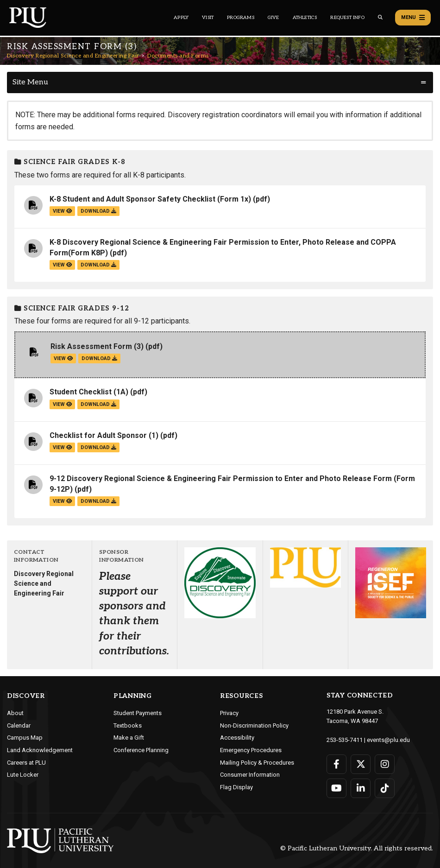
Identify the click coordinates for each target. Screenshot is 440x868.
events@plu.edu (388, 740)
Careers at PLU (26, 763)
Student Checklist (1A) (89, 392)
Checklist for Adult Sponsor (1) (104, 435)
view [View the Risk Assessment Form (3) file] (63, 358)
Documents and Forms (178, 56)
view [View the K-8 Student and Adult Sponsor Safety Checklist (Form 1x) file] (62, 211)
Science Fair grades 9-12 (72, 308)
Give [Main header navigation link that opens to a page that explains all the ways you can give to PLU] (273, 18)
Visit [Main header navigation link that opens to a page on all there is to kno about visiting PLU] (208, 18)
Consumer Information (250, 775)
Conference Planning (141, 750)
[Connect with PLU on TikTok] (385, 788)
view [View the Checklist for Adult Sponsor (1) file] (62, 447)
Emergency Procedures (251, 750)
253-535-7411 (345, 740)
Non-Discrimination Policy (254, 725)
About (15, 713)
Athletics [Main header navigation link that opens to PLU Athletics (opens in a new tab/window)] (305, 18)
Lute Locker (23, 775)
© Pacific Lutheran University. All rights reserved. (357, 849)
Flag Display (236, 787)
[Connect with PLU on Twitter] (361, 764)
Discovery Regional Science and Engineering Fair (73, 56)
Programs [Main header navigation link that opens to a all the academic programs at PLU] (241, 18)
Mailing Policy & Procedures (257, 763)
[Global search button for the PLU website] (380, 17)
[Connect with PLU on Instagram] (385, 764)
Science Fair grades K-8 (70, 162)
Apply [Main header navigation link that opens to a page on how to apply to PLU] (181, 18)
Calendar (19, 725)
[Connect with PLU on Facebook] (336, 764)
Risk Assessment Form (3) (97, 346)
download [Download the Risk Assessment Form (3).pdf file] (99, 358)
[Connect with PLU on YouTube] (336, 788)
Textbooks (128, 725)
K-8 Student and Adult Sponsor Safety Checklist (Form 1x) (150, 199)
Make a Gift (129, 738)
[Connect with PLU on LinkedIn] (361, 788)
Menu (413, 18)
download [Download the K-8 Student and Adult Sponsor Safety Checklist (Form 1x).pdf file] (98, 211)
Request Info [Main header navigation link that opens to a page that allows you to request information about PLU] (347, 18)
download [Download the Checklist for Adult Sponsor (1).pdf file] (98, 447)
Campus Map (25, 738)
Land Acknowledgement (40, 750)
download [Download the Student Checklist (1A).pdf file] (98, 404)
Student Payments (138, 713)
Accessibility (237, 738)
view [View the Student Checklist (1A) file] (62, 404)
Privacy (229, 713)
